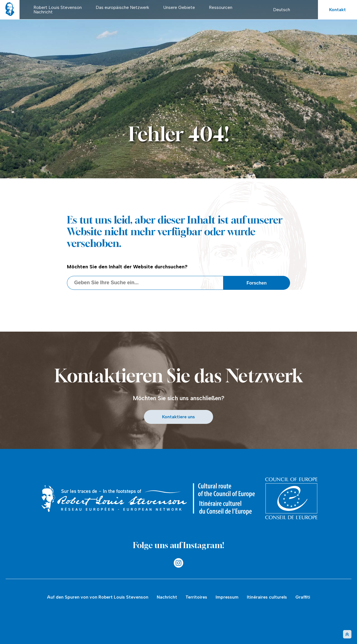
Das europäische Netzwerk (122, 7)
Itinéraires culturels (267, 597)
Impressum (227, 597)
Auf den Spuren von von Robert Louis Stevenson (98, 597)
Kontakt (337, 10)
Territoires (196, 597)
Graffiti (303, 597)
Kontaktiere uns (178, 417)
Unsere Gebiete (179, 7)
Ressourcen (221, 7)
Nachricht (43, 12)
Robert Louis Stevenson (58, 7)
